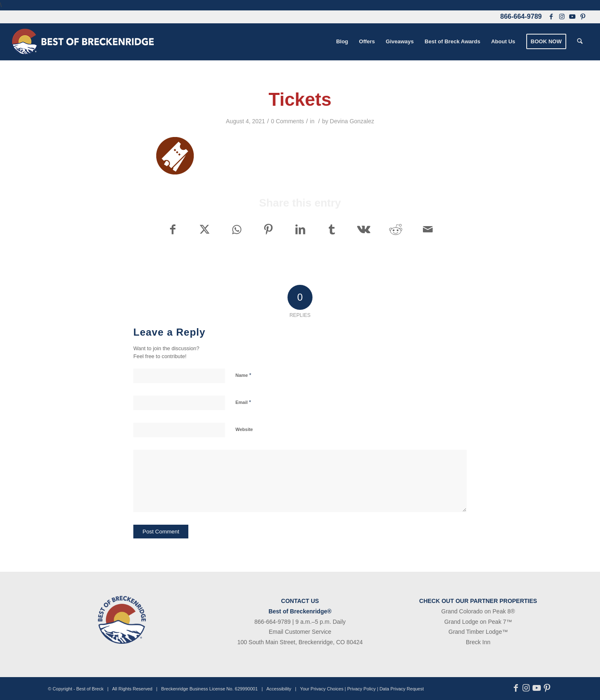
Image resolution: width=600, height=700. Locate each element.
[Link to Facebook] (551, 17)
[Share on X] (204, 230)
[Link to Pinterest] (583, 17)
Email (243, 402)
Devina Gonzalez (352, 121)
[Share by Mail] (428, 230)
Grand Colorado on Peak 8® (478, 611)
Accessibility (279, 689)
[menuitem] (342, 42)
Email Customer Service (300, 632)
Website (244, 429)
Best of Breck (90, 689)
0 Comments (287, 121)
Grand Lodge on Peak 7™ (478, 622)
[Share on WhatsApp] (236, 230)
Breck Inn (478, 642)
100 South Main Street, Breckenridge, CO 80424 (300, 642)
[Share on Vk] (364, 230)
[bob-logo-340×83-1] (83, 42)
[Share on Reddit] (396, 230)
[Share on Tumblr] (332, 230)
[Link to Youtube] (572, 17)
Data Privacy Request (402, 689)
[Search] (580, 42)
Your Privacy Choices (322, 689)
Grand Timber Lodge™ (478, 632)
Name (243, 375)
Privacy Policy (361, 689)
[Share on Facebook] (172, 230)
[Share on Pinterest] (268, 230)
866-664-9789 (521, 16)
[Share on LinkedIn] (300, 230)
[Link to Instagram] (562, 17)
